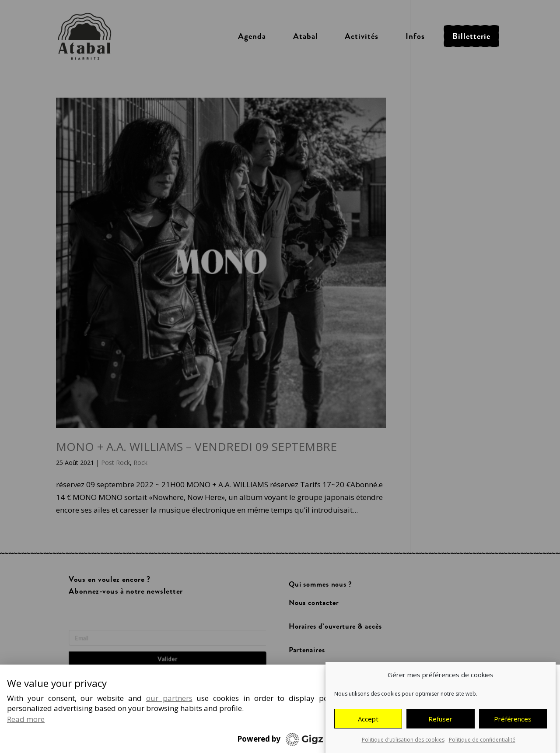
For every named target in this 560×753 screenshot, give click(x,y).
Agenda (252, 36)
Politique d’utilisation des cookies (403, 741)
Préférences (513, 720)
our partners (169, 698)
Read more (26, 719)
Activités (362, 36)
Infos (415, 36)
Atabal (306, 36)
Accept (368, 720)
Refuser (440, 720)
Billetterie (471, 36)
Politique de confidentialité (482, 741)
